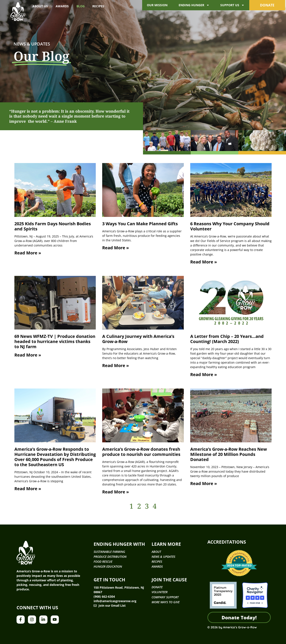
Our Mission (157, 5)
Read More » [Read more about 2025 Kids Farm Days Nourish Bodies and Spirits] (28, 253)
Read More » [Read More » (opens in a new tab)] (28, 355)
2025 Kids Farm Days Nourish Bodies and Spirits (53, 226)
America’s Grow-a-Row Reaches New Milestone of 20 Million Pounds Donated (229, 454)
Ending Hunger (194, 5)
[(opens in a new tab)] (55, 303)
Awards (62, 6)
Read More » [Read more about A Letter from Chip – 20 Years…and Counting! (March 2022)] (204, 374)
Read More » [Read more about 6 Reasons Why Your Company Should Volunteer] (204, 262)
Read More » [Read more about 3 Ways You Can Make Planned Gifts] (116, 248)
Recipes (98, 6)
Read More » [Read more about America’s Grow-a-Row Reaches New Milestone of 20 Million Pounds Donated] (204, 483)
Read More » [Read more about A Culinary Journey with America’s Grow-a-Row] (116, 365)
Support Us (232, 5)
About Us (40, 6)
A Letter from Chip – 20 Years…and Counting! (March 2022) (227, 339)
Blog (81, 6)
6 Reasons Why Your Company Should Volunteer (230, 226)
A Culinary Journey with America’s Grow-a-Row (138, 339)
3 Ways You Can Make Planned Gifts (140, 224)
